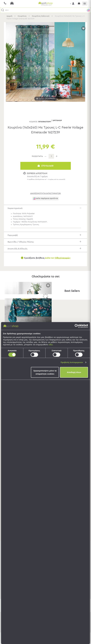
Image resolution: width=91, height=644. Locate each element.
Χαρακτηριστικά (46, 209)
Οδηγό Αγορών (63, 263)
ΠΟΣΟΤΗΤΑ (37, 156)
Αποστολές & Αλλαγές (46, 253)
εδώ (51, 345)
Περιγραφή (46, 237)
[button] (3, 10)
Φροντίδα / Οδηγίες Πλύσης (46, 245)
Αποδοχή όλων (74, 372)
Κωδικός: (34, 122)
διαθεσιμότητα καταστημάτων (46, 193)
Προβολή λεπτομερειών (72, 362)
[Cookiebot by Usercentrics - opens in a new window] (77, 326)
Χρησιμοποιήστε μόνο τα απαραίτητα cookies (45, 372)
